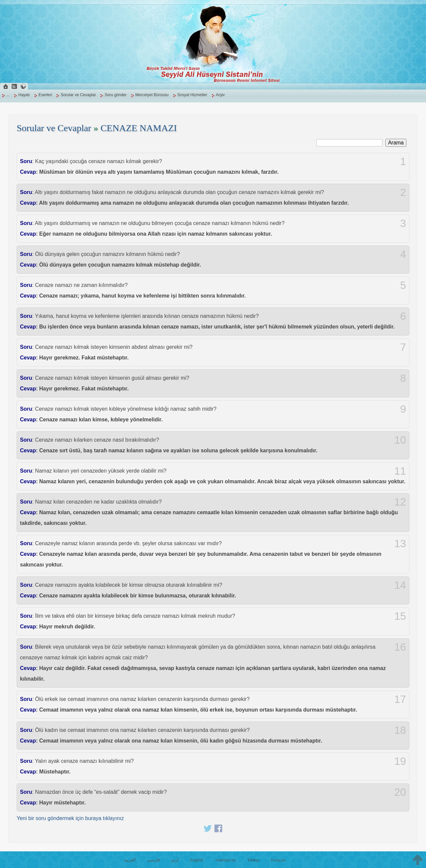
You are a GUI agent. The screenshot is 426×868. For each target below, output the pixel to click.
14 (400, 585)
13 (400, 543)
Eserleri (45, 95)
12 (400, 502)
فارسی (153, 860)
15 (400, 616)
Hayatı (24, 95)
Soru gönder (115, 95)
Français (278, 860)
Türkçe (253, 860)
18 (400, 730)
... (8, 95)
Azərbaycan (225, 860)
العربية (130, 860)
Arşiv (220, 95)
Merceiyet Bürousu (152, 95)
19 (400, 761)
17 (400, 699)
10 (400, 440)
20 (400, 792)
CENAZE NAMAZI (139, 128)
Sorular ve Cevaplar (78, 95)
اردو (175, 860)
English (197, 860)
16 (400, 647)
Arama (396, 143)
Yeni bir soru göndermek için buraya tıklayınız (70, 818)
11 (400, 471)
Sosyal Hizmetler (192, 95)
